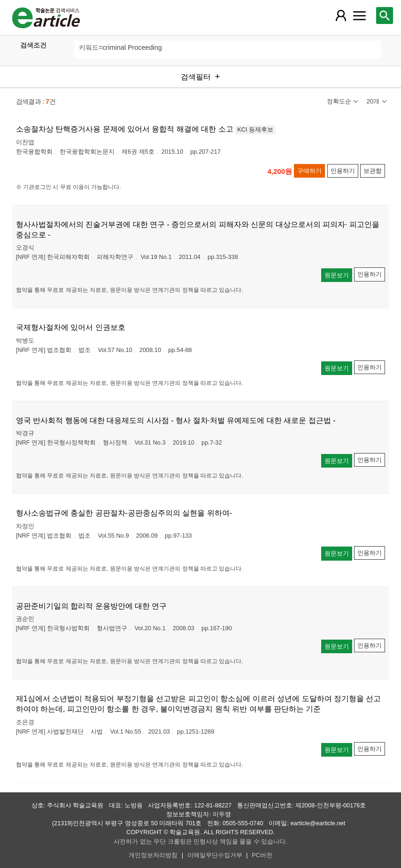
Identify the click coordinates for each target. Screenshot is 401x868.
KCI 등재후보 (255, 129)
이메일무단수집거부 (215, 855)
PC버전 (262, 855)
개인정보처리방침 (153, 855)
